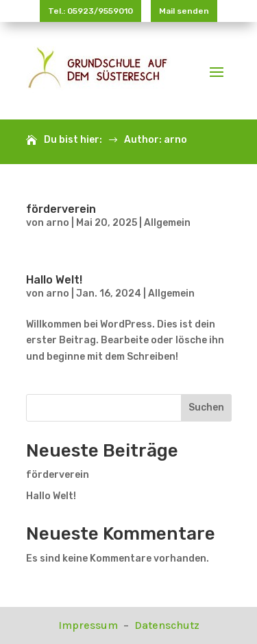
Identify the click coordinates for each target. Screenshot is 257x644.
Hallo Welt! (54, 280)
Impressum (89, 625)
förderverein (61, 209)
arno (58, 223)
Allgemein (167, 223)
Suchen (206, 407)
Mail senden (184, 11)
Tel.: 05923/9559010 (90, 11)
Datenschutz (167, 625)
